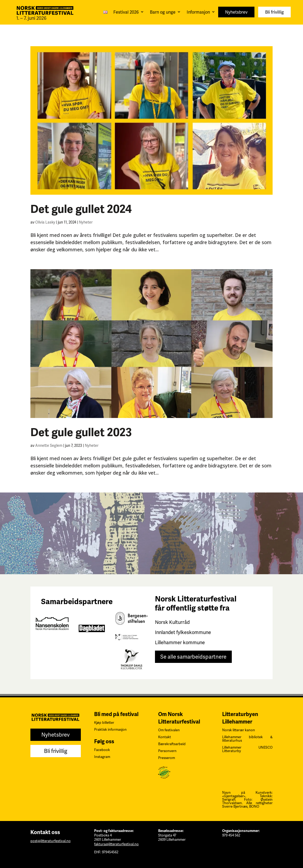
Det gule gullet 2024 (81, 209)
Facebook (102, 750)
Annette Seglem (49, 445)
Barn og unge (163, 12)
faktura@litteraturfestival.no (116, 844)
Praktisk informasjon (110, 730)
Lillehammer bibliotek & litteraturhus (248, 739)
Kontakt (165, 737)
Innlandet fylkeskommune (183, 632)
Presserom (167, 758)
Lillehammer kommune (180, 642)
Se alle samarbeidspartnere (193, 657)
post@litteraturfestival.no (51, 841)
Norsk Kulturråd (172, 622)
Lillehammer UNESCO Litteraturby (248, 749)
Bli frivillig (274, 12)
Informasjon (198, 12)
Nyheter (86, 222)
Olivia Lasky (45, 222)
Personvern (167, 751)
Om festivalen (169, 730)
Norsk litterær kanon (239, 730)
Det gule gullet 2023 (81, 432)
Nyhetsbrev (236, 12)
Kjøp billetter (104, 723)
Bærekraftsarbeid (172, 744)
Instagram (102, 757)
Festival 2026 (126, 12)
